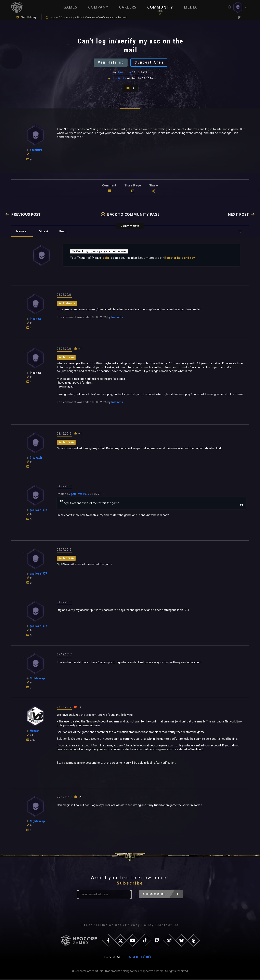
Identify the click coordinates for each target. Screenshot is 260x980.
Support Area (150, 63)
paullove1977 (80, 495)
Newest (22, 232)
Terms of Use (109, 926)
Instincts (120, 79)
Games (70, 7)
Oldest (44, 232)
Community (160, 7)
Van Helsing (111, 63)
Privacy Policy (139, 926)
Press (87, 926)
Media (190, 7)
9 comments (130, 227)
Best (63, 232)
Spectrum (124, 73)
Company (98, 7)
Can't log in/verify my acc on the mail (99, 252)
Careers (128, 7)
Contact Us (168, 926)
